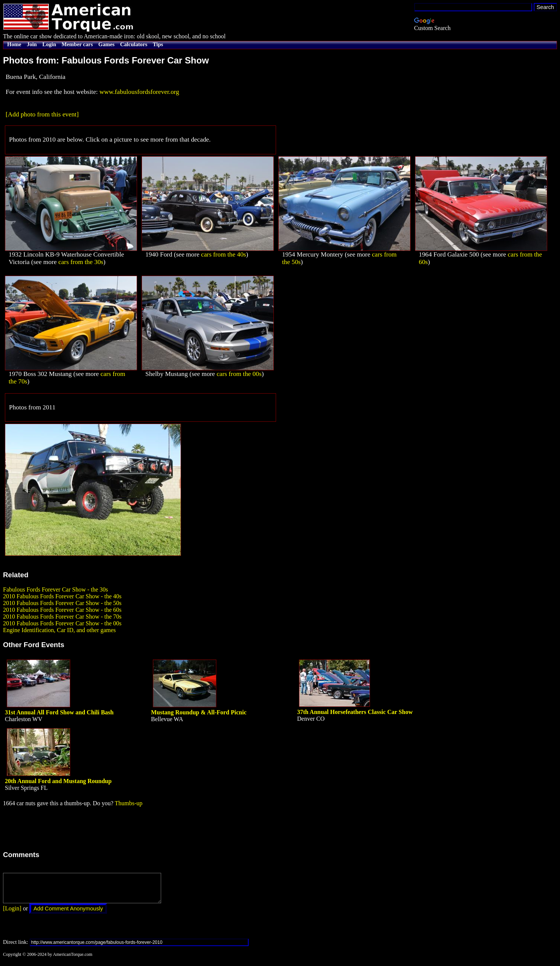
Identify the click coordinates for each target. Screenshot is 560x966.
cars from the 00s (239, 374)
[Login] (12, 914)
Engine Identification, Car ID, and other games (59, 630)
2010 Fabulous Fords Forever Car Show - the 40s (62, 596)
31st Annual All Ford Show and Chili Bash (59, 712)
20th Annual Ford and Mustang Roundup (58, 781)
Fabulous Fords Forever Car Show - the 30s (56, 589)
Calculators (134, 44)
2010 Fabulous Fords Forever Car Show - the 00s (62, 623)
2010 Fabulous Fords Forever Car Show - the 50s (62, 603)
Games (106, 44)
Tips (158, 44)
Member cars (77, 44)
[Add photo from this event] (42, 114)
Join (32, 44)
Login (49, 44)
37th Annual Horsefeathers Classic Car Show (355, 712)
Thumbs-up (128, 803)
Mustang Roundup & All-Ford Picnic (199, 712)
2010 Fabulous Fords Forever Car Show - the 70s (62, 617)
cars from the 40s (223, 254)
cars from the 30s (81, 262)
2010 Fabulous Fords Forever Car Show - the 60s (62, 610)
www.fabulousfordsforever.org (139, 92)
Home (14, 44)
